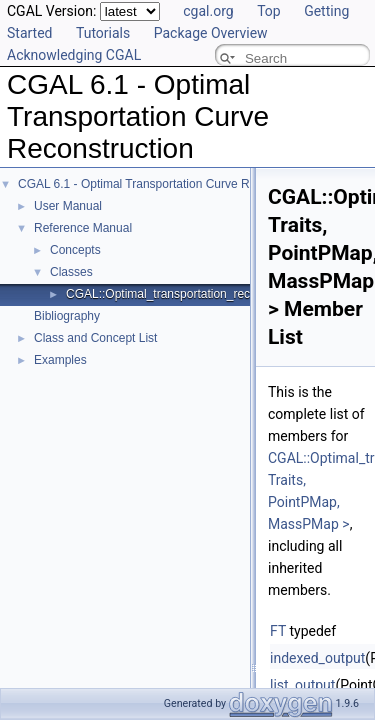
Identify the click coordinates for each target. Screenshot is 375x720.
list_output (302, 685)
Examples (60, 360)
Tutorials (103, 33)
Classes (71, 272)
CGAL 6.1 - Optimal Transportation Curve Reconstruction (169, 184)
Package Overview (211, 33)
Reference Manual (83, 228)
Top (269, 11)
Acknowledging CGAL (74, 55)
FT (278, 631)
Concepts (75, 250)
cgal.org (208, 11)
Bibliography (67, 316)
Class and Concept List (95, 338)
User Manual (68, 206)
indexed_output (317, 658)
